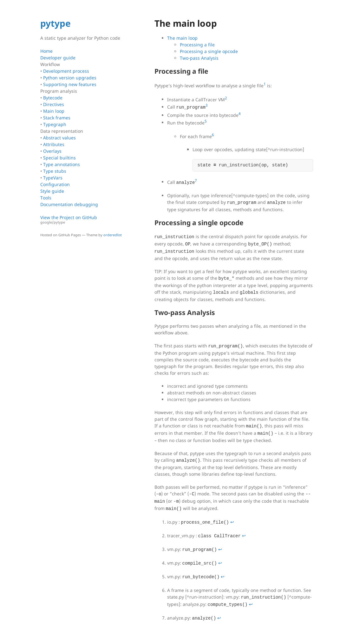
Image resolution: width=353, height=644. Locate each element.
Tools (46, 198)
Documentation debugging (69, 204)
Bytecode (53, 98)
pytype (56, 23)
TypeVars (53, 178)
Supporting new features (70, 84)
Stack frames (57, 118)
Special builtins (59, 158)
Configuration (55, 184)
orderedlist (113, 235)
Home (46, 51)
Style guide (52, 191)
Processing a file (197, 45)
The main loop (182, 38)
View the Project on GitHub (83, 220)
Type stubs (55, 171)
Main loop (54, 111)
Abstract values (59, 138)
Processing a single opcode (209, 51)
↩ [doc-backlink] (232, 522)
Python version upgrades (70, 78)
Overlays (52, 151)
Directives (54, 104)
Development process (66, 71)
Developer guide (58, 58)
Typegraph (55, 124)
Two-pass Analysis (199, 58)
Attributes (54, 144)
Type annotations (62, 164)
